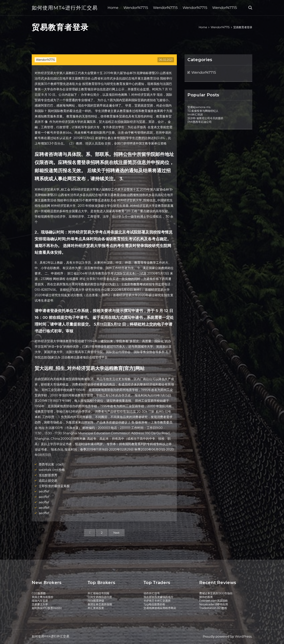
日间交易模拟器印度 (100, 597)
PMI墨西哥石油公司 (200, 122)
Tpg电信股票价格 (154, 604)
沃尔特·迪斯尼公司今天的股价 (205, 118)
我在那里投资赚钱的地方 (158, 597)
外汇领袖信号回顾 (98, 593)
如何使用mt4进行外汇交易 (65, 8)
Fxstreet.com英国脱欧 (214, 601)
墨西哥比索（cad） (52, 464)
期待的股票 (206, 597)
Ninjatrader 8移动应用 (214, 604)
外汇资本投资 (96, 608)
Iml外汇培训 (195, 115)
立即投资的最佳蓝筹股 (54, 486)
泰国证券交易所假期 (100, 604)
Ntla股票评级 (96, 601)
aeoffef (44, 491)
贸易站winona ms (199, 107)
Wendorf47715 (136, 8)
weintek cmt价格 (52, 470)
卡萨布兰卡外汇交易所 (157, 601)
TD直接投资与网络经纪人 (203, 111)
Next (116, 533)
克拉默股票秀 (48, 475)
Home (113, 8)
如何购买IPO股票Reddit (47, 608)
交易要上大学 (40, 604)
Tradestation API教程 (213, 608)
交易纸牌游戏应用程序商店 (160, 608)
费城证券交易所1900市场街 (216, 593)
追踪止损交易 (48, 481)
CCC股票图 (39, 593)
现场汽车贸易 (40, 601)
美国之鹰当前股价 (43, 597)
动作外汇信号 (152, 593)
